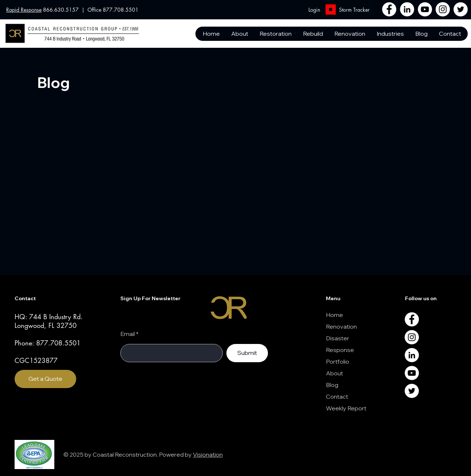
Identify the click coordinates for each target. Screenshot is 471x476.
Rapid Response (24, 10)
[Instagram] (443, 9)
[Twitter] (461, 9)
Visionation (208, 454)
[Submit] (247, 353)
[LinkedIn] (407, 9)
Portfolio (338, 361)
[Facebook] (389, 9)
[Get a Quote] (45, 379)
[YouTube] (425, 9)
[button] (450, 34)
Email (128, 334)
